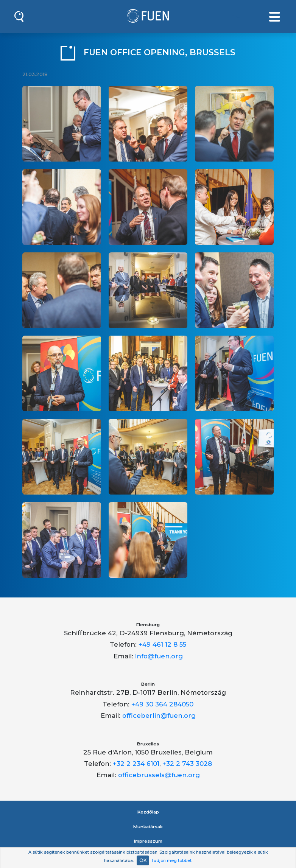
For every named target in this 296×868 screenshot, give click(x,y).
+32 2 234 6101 (136, 764)
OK (143, 860)
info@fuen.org (159, 656)
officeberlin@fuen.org (159, 716)
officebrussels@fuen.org (159, 775)
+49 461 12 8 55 (162, 644)
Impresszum (148, 841)
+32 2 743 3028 (187, 764)
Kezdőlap (148, 812)
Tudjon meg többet (171, 860)
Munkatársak (148, 827)
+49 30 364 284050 (162, 704)
